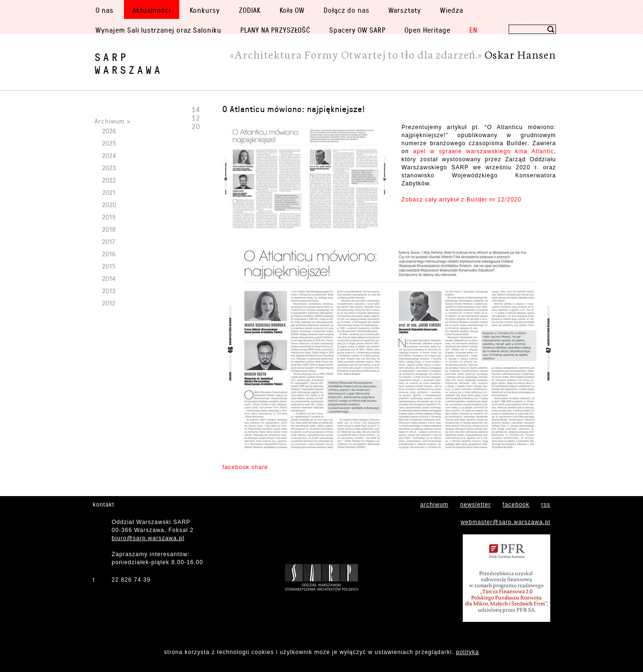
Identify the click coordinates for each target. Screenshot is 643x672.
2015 (109, 266)
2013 (109, 291)
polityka (468, 652)
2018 (109, 229)
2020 (109, 205)
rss (546, 505)
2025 (109, 143)
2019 (109, 217)
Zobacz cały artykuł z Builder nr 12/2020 (462, 200)
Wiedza (452, 10)
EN (473, 30)
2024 (109, 155)
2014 (109, 278)
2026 (109, 131)
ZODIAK (250, 10)
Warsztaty (405, 10)
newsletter (476, 505)
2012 (109, 303)
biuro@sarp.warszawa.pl (148, 538)
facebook (516, 505)
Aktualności (152, 10)
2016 (109, 254)
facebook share (245, 467)
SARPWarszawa (129, 63)
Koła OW (292, 10)
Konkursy (205, 10)
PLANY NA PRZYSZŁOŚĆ (275, 30)
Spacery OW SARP (357, 30)
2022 (109, 180)
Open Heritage (427, 30)
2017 (109, 241)
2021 (109, 192)
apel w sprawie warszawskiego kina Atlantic (484, 151)
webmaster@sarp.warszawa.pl (505, 522)
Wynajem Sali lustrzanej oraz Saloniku (159, 30)
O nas (105, 10)
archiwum (434, 505)
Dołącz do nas (347, 10)
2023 (109, 168)
